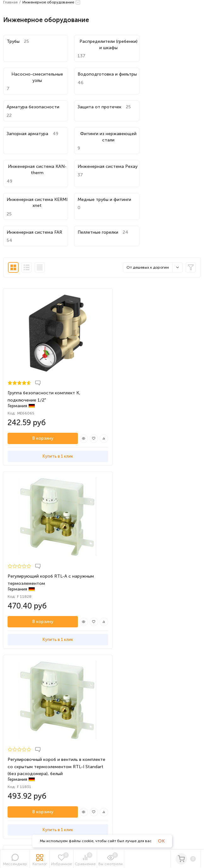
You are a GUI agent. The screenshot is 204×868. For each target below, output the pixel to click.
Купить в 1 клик (51, 387)
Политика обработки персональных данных (43, 664)
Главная (10, 2)
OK (161, 841)
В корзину (36, 369)
